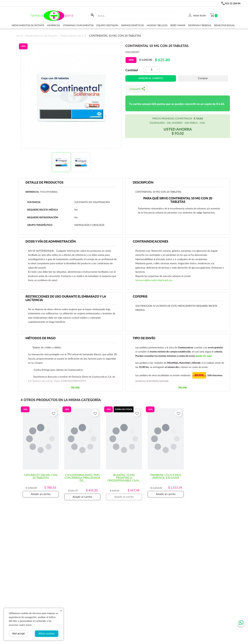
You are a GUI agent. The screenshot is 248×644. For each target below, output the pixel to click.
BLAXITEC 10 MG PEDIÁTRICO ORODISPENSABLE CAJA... (124, 478)
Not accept (19, 634)
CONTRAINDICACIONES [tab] (151, 242)
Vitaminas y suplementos (78, 26)
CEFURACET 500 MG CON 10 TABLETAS (41, 476)
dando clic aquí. (204, 356)
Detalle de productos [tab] (44, 183)
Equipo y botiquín (107, 26)
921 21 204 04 (233, 4)
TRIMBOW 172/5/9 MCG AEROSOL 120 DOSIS (166, 476)
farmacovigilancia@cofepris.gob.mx (154, 280)
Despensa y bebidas (200, 26)
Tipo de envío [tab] (144, 338)
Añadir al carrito (151, 78)
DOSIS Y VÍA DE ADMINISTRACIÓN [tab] (51, 242)
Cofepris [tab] (140, 297)
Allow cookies (47, 634)
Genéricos (54, 26)
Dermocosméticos (132, 26)
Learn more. (26, 625)
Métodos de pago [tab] (41, 338)
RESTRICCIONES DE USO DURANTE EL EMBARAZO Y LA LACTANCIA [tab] (66, 298)
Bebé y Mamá (178, 26)
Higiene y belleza (157, 26)
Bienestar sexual (224, 26)
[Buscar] (138, 16)
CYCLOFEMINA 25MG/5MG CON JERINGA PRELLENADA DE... (82, 478)
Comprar (203, 78)
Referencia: (32, 192)
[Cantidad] (152, 70)
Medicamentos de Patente (28, 26)
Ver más (75, 387)
